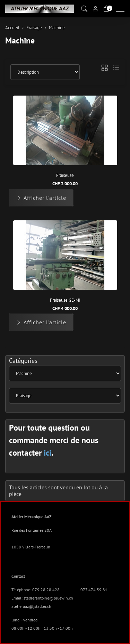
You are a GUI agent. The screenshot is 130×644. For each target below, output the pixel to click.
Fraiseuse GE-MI (65, 300)
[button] (84, 9)
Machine (20, 40)
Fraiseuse (65, 175)
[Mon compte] (95, 9)
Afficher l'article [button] (41, 198)
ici (47, 453)
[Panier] (106, 9)
